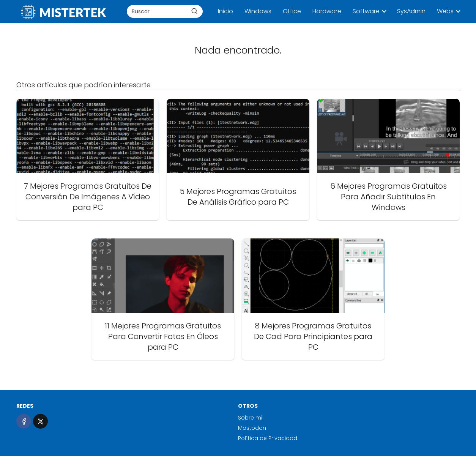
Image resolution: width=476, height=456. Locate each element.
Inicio (225, 11)
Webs (445, 11)
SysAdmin (411, 11)
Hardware (327, 11)
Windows (258, 11)
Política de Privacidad (268, 438)
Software (366, 11)
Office (292, 11)
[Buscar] (194, 11)
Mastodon (252, 428)
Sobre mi (250, 418)
